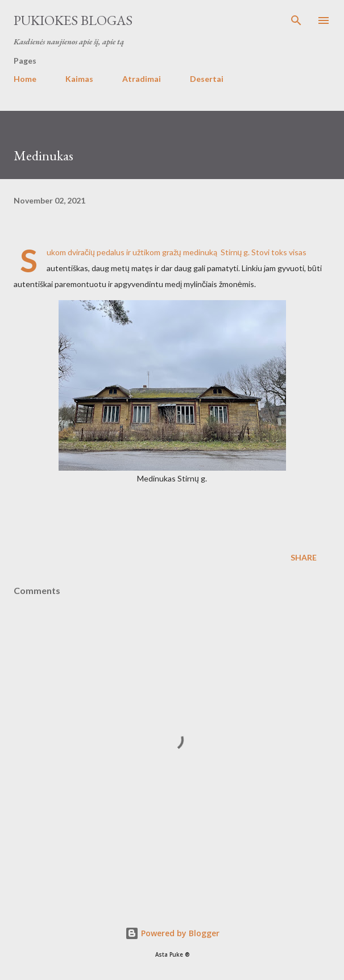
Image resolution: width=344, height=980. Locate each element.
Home (25, 79)
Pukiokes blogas (73, 20)
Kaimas (79, 79)
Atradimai (142, 79)
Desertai (207, 79)
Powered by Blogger (172, 933)
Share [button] (304, 557)
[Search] (296, 20)
